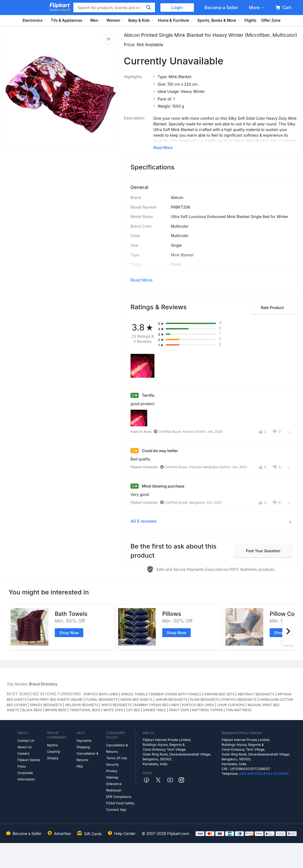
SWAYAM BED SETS (219, 694)
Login (177, 8)
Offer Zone (271, 20)
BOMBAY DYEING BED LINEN (157, 705)
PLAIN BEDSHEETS (205, 700)
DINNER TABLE (155, 710)
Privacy (112, 771)
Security (112, 765)
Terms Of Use (117, 758)
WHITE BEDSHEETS (116, 705)
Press (22, 766)
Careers (24, 753)
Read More (142, 280)
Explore (60, 10)
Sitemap (112, 777)
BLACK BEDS (32, 710)
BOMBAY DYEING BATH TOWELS (176, 694)
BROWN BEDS (56, 710)
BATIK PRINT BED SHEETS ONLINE (56, 700)
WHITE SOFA (113, 710)
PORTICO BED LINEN (198, 705)
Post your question (263, 551)
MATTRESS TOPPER (207, 710)
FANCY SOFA (179, 710)
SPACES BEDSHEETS (46, 705)
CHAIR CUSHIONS (231, 705)
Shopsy (53, 758)
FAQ (80, 766)
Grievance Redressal (114, 787)
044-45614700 (251, 774)
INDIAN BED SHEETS (136, 700)
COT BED (133, 710)
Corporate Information (26, 776)
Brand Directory (43, 684)
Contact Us (26, 741)
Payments (84, 741)
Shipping (83, 747)
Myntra (52, 745)
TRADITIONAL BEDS (85, 710)
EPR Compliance (119, 797)
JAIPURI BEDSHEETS (171, 700)
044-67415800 (277, 774)
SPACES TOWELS (134, 694)
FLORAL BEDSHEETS (101, 700)
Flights (250, 20)
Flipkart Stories (29, 760)
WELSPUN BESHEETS (82, 705)
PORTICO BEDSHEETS (239, 700)
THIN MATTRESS (239, 710)
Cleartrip (54, 752)
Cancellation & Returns (87, 757)
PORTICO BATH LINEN (101, 694)
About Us (24, 747)
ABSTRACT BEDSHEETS (256, 694)
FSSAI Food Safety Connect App (120, 806)
